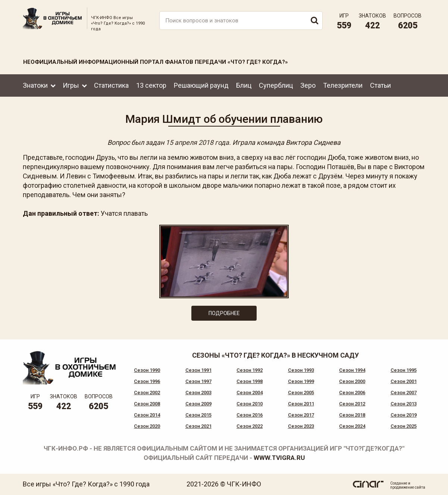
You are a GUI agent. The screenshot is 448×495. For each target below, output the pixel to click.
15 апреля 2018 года (197, 142)
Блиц (244, 85)
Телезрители (343, 85)
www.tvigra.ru (279, 458)
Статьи (380, 85)
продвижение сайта (408, 487)
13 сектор (151, 85)
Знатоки (35, 85)
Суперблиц (276, 85)
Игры (71, 85)
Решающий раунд (201, 85)
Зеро (308, 85)
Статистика (111, 85)
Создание (399, 483)
